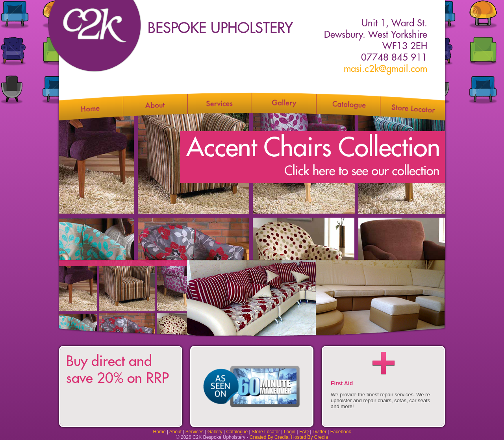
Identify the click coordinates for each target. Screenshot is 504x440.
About (175, 432)
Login (290, 432)
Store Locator (266, 432)
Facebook (341, 432)
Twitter (320, 432)
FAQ (304, 432)
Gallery (215, 432)
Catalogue (237, 432)
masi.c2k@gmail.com (385, 69)
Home (159, 432)
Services (195, 432)
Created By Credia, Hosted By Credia (289, 437)
